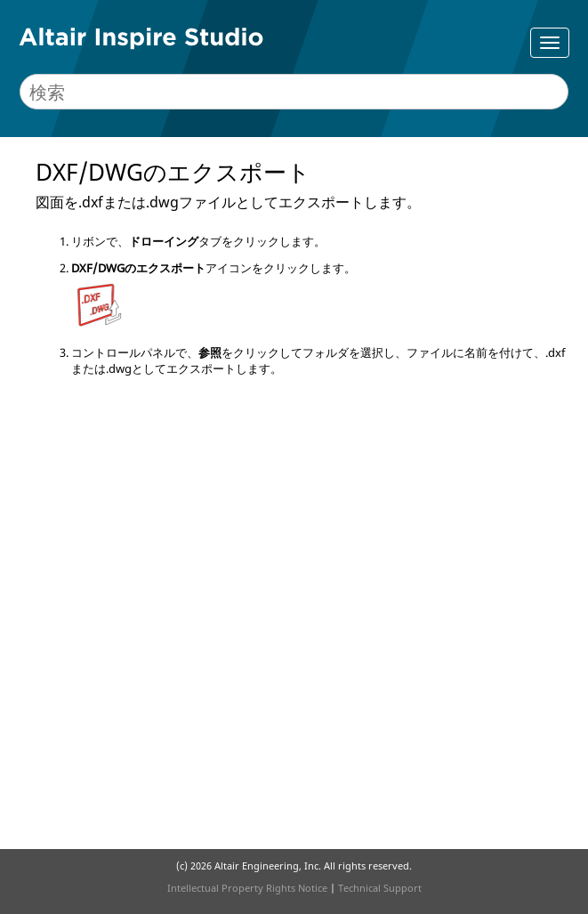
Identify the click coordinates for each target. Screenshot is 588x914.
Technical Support (380, 888)
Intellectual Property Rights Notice (247, 888)
